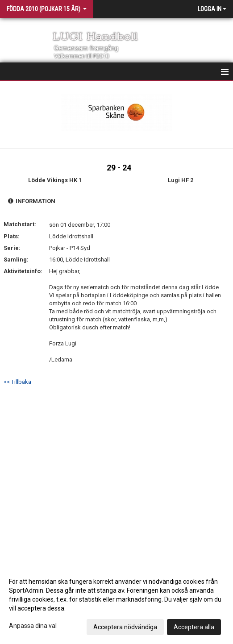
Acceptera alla (194, 627)
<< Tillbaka (17, 382)
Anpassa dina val (33, 626)
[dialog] (116, 604)
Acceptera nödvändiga (125, 627)
